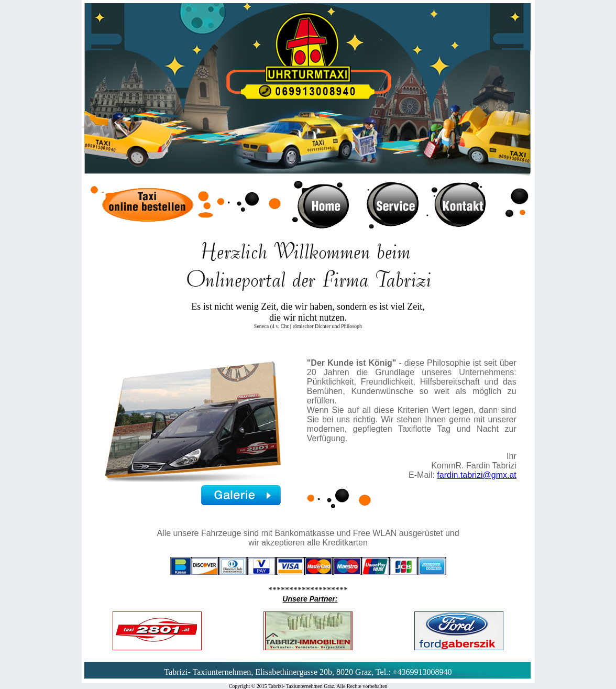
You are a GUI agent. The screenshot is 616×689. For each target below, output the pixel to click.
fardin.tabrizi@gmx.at (476, 475)
